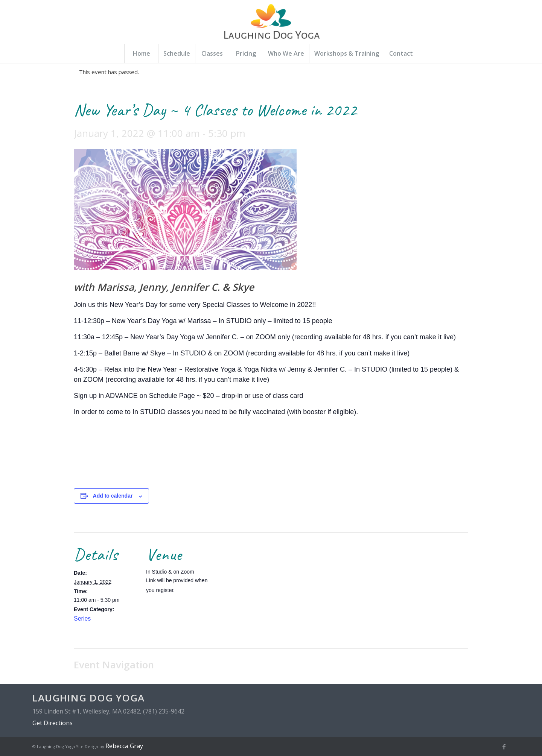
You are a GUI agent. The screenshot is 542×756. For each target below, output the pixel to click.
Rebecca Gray (124, 746)
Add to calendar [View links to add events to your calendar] (113, 496)
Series (82, 619)
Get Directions (53, 723)
